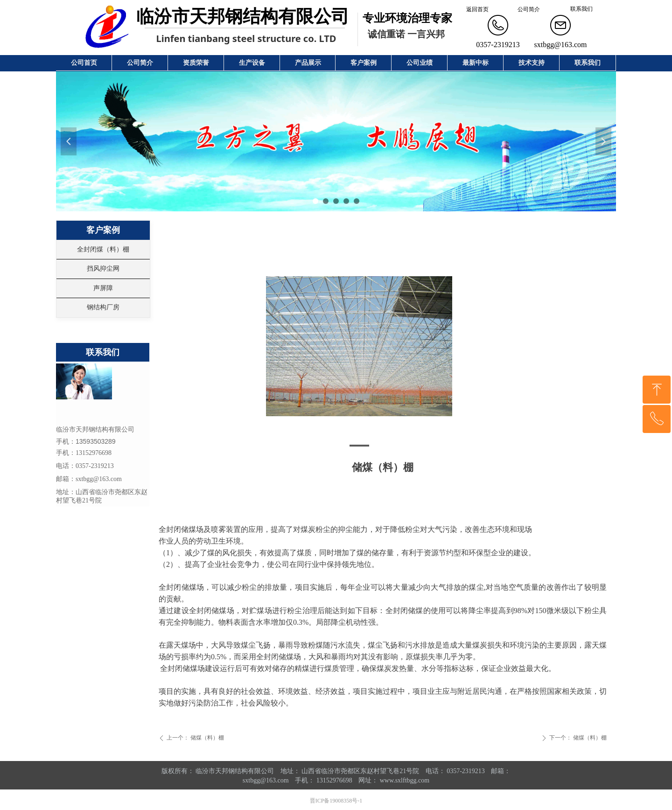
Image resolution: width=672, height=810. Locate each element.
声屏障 (103, 288)
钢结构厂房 (103, 307)
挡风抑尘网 (103, 269)
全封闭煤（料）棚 (103, 249)
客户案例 (103, 230)
